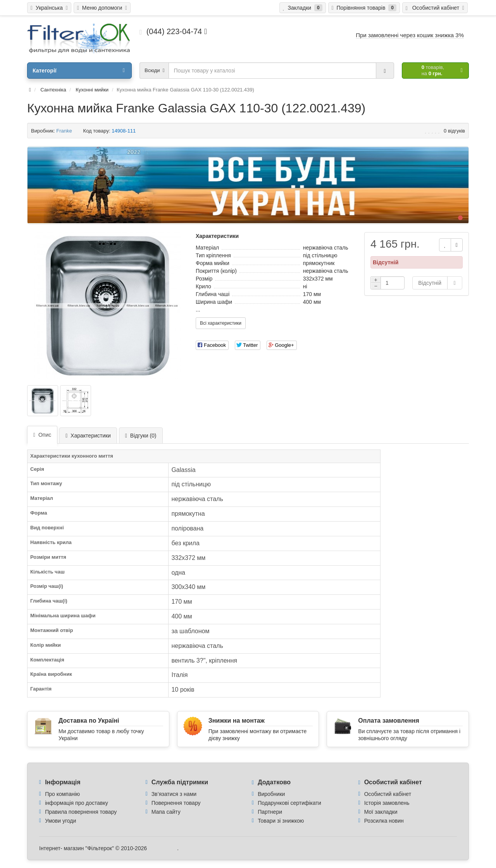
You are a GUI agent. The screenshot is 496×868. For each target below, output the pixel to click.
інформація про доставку (77, 803)
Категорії (79, 71)
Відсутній (430, 283)
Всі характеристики (221, 323)
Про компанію (62, 794)
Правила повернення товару (81, 812)
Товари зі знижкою (281, 821)
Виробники (271, 794)
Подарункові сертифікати (289, 803)
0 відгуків (454, 131)
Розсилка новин (384, 821)
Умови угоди (60, 821)
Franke (64, 131)
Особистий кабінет (388, 794)
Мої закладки (381, 812)
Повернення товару (176, 803)
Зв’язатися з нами (174, 794)
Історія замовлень (387, 803)
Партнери (270, 812)
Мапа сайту (166, 812)
